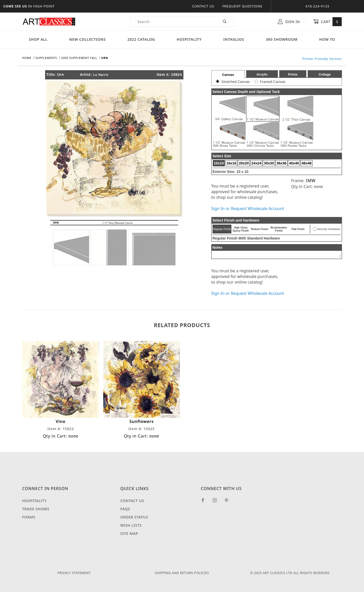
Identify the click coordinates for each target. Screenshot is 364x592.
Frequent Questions (242, 6)
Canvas (228, 75)
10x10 (219, 163)
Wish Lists (131, 525)
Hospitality (189, 39)
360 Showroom (282, 39)
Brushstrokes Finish (279, 229)
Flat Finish (298, 229)
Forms (29, 517)
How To (327, 39)
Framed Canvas (273, 82)
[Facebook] (205, 502)
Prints (293, 74)
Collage (325, 74)
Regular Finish (222, 229)
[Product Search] (173, 22)
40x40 (294, 163)
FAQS (125, 509)
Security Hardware (329, 229)
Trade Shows (36, 509)
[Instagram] (217, 502)
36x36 (281, 163)
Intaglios (234, 39)
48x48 (306, 163)
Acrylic (262, 74)
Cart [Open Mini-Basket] (327, 22)
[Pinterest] (229, 502)
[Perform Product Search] (225, 22)
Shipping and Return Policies (182, 573)
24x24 (256, 163)
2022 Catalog (141, 39)
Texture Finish (259, 229)
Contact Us (203, 6)
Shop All (38, 39)
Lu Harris (101, 75)
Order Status (134, 517)
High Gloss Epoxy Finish (241, 229)
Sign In (289, 22)
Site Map (129, 533)
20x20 (244, 163)
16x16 (231, 163)
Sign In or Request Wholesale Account (248, 209)
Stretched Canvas (235, 82)
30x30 (269, 163)
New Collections (87, 39)
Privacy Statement (74, 573)
